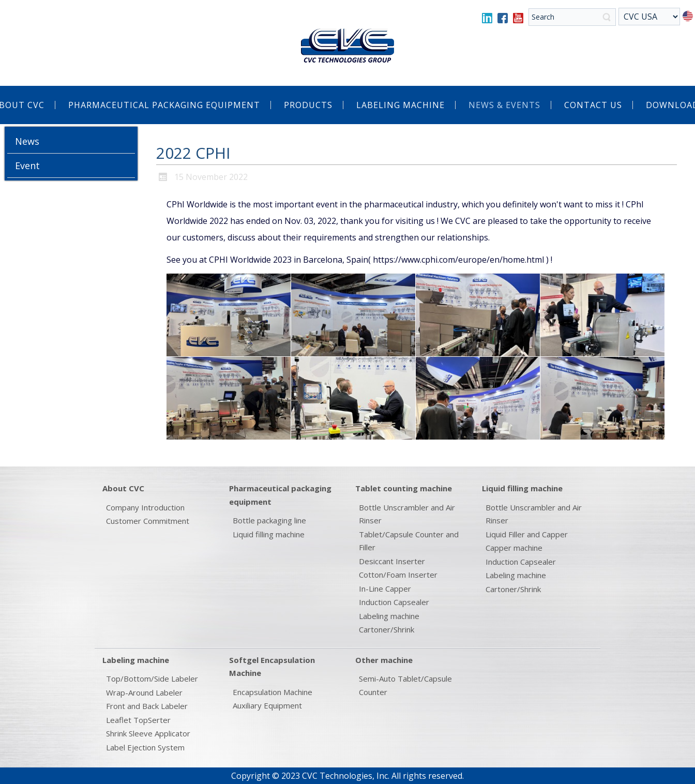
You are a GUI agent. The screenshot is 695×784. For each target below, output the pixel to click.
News (27, 141)
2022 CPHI (193, 153)
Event (27, 165)
